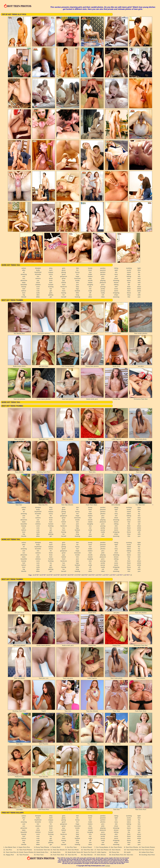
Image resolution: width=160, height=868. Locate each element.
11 (103, 575)
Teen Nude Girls (92, 809)
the (129, 285)
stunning (116, 297)
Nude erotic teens (19, 366)
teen (129, 278)
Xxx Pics (9, 850)
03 (48, 575)
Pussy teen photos (92, 366)
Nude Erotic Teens (74, 852)
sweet (129, 272)
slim (116, 287)
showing (116, 280)
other (90, 297)
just (77, 285)
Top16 (68, 471)
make (90, 274)
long (77, 295)
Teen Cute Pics (11, 852)
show (116, 278)
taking (129, 276)
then (129, 291)
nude (90, 291)
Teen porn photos (44, 333)
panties (103, 268)
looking (77, 297)
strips (116, 295)
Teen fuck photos (68, 398)
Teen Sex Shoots (67, 504)
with (139, 295)
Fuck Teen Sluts (92, 504)
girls (64, 268)
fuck (51, 283)
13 (117, 575)
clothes (38, 285)
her (64, 295)
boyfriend (38, 272)
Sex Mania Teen (19, 333)
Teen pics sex (44, 438)
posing (103, 287)
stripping (116, 293)
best (24, 293)
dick (38, 295)
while (139, 289)
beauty (24, 287)
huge (77, 276)
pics (103, 276)
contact (108, 866)
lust (90, 272)
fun (51, 289)
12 (110, 575)
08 (82, 575)
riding (116, 268)
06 (68, 575)
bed (24, 289)
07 (75, 575)
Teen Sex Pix (43, 504)
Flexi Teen (116, 471)
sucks (129, 270)
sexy (116, 274)
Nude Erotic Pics (42, 852)
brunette (38, 274)
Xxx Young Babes (102, 847)
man (90, 278)
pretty (103, 289)
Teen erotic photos (141, 333)
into (77, 283)
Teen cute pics (19, 438)
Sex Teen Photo (116, 847)
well (139, 283)
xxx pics (141, 366)
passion (103, 270)
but (38, 276)
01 (34, 575)
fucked (51, 285)
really (103, 293)
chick (38, 283)
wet (139, 285)
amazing (24, 274)
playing (103, 280)
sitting (116, 285)
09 (89, 575)
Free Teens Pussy (148, 850)
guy (64, 280)
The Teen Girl (140, 504)
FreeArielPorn (116, 776)
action (24, 268)
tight (139, 268)
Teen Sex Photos (103, 850)
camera (38, 278)
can (38, 280)
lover (90, 270)
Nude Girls (116, 366)
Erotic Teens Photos (26, 852)
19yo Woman (68, 776)
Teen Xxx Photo (73, 850)
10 (96, 575)
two (139, 276)
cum (38, 289)
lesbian (77, 291)
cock (38, 287)
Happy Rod (92, 438)
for (51, 276)
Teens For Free (89, 852)
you (139, 297)
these (129, 293)
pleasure (103, 283)
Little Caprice (116, 438)
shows (116, 283)
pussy (103, 291)
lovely (90, 268)
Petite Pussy (19, 776)
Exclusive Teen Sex (141, 398)
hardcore (64, 287)
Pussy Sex (116, 398)
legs (77, 289)
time (139, 270)
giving (64, 272)
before (24, 291)
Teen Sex (19, 504)
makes (90, 276)
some (116, 289)
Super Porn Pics (24, 847)
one (90, 295)
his (77, 270)
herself (64, 297)
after (24, 270)
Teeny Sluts (116, 743)
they (129, 295)
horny (77, 272)
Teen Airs (92, 471)
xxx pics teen (44, 366)
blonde (24, 297)
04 (55, 575)
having (64, 293)
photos (103, 274)
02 (41, 575)
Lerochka (19, 809)
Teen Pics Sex (88, 850)
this (129, 297)
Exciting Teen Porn (44, 471)
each (51, 270)
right (116, 270)
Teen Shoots (19, 471)
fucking (51, 287)
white (139, 291)
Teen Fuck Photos (26, 850)
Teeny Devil (116, 333)
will (139, 293)
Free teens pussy (68, 333)
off (90, 293)
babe (24, 283)
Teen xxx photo (68, 438)
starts (116, 291)
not (90, 289)
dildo (38, 297)
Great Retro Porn (118, 855)
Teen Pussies (141, 471)
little (77, 293)
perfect (103, 272)
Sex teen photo (92, 333)
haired (64, 283)
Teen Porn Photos (132, 847)
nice (90, 287)
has (64, 289)
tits (139, 272)
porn (103, 285)
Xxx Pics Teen (72, 847)
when (139, 287)
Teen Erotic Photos (148, 847)
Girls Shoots (116, 504)
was (139, 280)
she (116, 276)
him (77, 268)
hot (77, 274)
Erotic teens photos (44, 398)
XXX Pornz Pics (44, 809)
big (24, 295)
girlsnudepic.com (141, 776)
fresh (51, 278)
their (129, 287)
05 (61, 575)
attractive (24, 280)
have (64, 291)
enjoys (51, 272)
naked (90, 283)
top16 (129, 852)
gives (64, 270)
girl (51, 297)
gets (51, 293)
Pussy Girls (68, 809)
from (51, 280)
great (64, 278)
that (129, 283)
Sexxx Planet (87, 847)
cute (38, 291)
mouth (90, 280)
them (129, 289)
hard (64, 285)
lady (77, 287)
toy (139, 274)
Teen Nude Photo (133, 850)
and (24, 276)
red (103, 295)
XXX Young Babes (68, 366)
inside (77, 280)
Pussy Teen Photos (42, 847)
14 (124, 575)
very (139, 278)
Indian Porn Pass (147, 852)
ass (24, 278)
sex (116, 272)
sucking (129, 268)
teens (129, 280)
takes (129, 274)
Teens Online (92, 776)
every (51, 274)
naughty (90, 285)
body (38, 270)
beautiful (24, 285)
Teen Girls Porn (141, 809)
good (64, 274)
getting (51, 295)
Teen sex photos (19, 398)
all (24, 272)
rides (103, 297)
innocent (77, 278)
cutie (38, 293)
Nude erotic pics (92, 398)
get (51, 291)
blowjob (38, 268)
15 (131, 575)
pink (103, 278)
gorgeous (64, 276)
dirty (51, 268)
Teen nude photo (141, 438)
